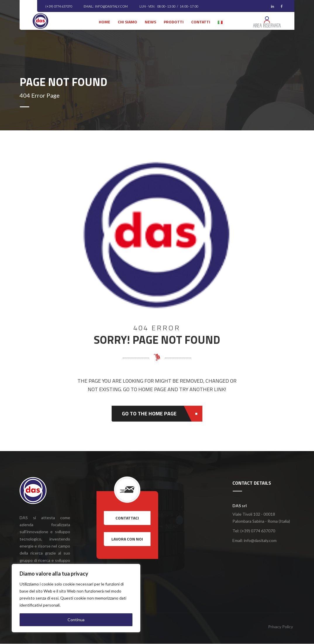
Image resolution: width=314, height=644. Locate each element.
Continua (76, 620)
